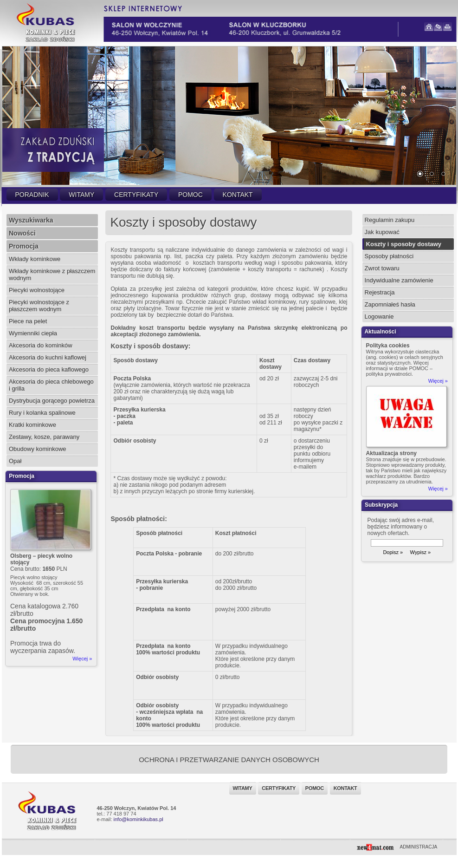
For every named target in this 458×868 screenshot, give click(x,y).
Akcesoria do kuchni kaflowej (48, 357)
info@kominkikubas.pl (139, 819)
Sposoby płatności (389, 256)
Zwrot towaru (382, 268)
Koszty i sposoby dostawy (404, 244)
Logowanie (379, 317)
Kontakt (238, 195)
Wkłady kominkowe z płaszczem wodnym (52, 274)
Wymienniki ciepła (33, 333)
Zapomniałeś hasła (390, 304)
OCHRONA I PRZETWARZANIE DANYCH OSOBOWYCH (229, 760)
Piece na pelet (28, 321)
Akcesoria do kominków (41, 345)
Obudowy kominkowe (38, 449)
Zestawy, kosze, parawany (44, 437)
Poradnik (32, 195)
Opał (15, 461)
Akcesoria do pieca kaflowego (49, 369)
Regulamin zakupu (390, 220)
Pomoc (190, 195)
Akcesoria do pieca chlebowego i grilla (51, 385)
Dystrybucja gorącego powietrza (52, 401)
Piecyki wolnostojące (37, 290)
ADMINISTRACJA (419, 847)
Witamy (81, 195)
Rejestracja (380, 292)
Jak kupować (382, 232)
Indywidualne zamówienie (399, 280)
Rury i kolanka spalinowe (42, 413)
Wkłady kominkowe (35, 259)
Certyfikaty (136, 195)
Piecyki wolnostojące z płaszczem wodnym (39, 306)
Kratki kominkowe (32, 425)
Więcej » (82, 659)
